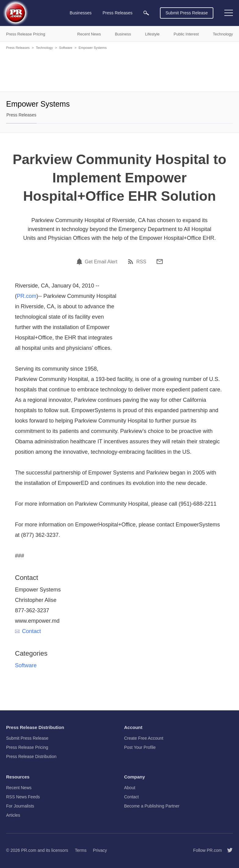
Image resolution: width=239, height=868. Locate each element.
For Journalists (20, 806)
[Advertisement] (119, 70)
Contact (28, 631)
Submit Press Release (187, 13)
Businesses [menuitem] (81, 13)
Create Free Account (144, 738)
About (130, 788)
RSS (141, 262)
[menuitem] (146, 13)
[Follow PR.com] (227, 850)
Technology (44, 48)
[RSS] (132, 262)
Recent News (19, 788)
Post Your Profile (140, 747)
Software (66, 48)
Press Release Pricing (27, 747)
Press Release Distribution (31, 756)
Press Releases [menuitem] (118, 13)
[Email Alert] (80, 262)
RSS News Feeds (23, 797)
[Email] (160, 262)
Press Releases (18, 48)
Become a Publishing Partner (152, 806)
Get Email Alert (101, 262)
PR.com (27, 296)
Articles (13, 815)
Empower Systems (92, 48)
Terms (81, 850)
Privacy (100, 850)
